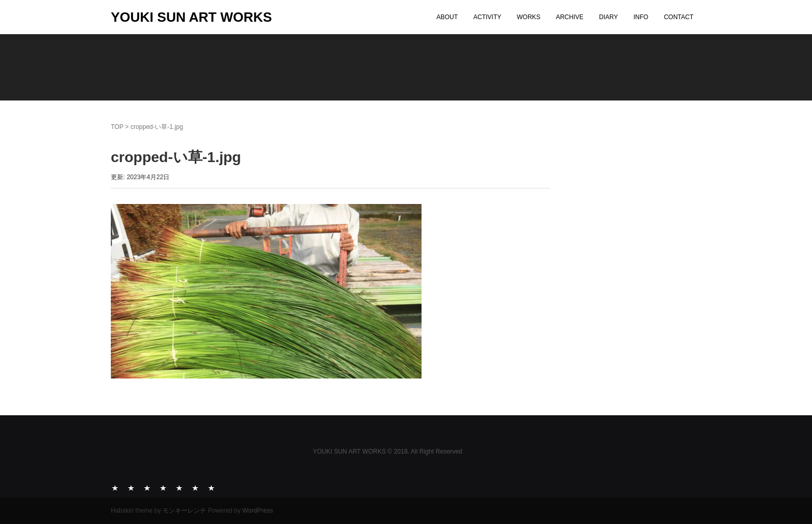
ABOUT (447, 17)
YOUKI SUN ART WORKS (191, 17)
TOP (117, 127)
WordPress (258, 511)
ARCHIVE (569, 17)
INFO (641, 17)
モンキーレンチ (184, 511)
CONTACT (679, 17)
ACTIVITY (487, 17)
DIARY (608, 17)
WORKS (528, 17)
